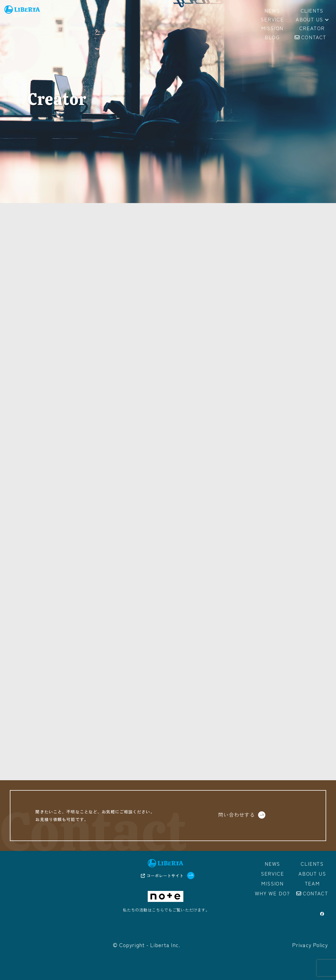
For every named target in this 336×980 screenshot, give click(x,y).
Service (273, 874)
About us (312, 20)
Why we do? (272, 893)
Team (312, 884)
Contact (316, 893)
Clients (312, 864)
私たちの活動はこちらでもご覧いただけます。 (166, 910)
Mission (272, 884)
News (272, 864)
